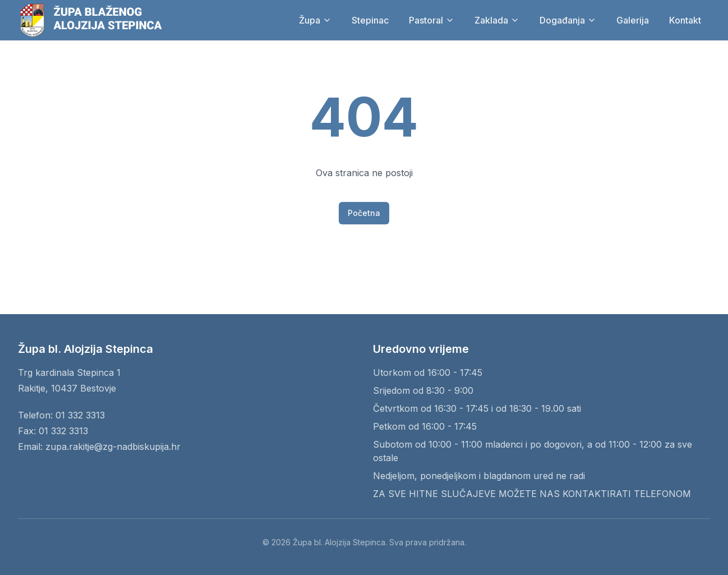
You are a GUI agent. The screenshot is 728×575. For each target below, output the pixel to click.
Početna (364, 213)
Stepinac (370, 20)
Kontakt (685, 20)
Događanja (568, 20)
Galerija (633, 20)
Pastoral (432, 20)
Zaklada (497, 20)
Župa (315, 20)
